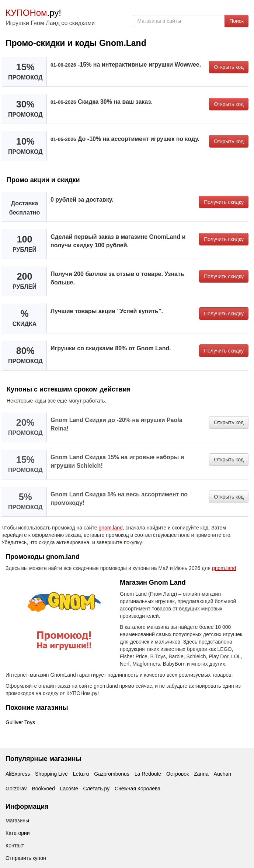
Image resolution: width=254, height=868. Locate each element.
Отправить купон (26, 858)
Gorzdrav (16, 789)
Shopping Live (51, 774)
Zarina (201, 774)
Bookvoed (43, 789)
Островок (178, 774)
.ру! (33, 13)
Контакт (15, 846)
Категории (18, 833)
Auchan (222, 774)
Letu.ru (81, 774)
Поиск (236, 21)
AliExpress (18, 774)
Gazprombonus (112, 774)
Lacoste (69, 789)
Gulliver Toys (20, 722)
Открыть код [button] (229, 67)
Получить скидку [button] (224, 202)
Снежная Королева (138, 789)
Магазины (17, 821)
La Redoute (148, 774)
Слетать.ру (97, 789)
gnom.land (110, 528)
